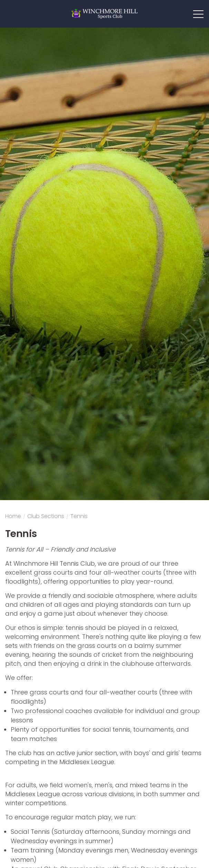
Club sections (46, 517)
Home (13, 517)
